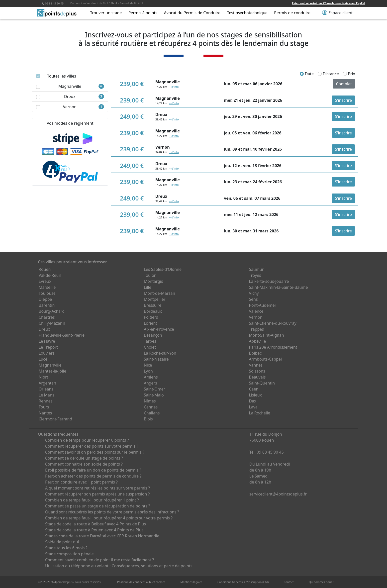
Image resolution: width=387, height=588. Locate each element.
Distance (328, 74)
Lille (148, 287)
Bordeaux (153, 311)
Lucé (43, 359)
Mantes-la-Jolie (52, 371)
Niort (43, 377)
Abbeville (257, 341)
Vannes (256, 365)
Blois (148, 419)
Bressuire (153, 305)
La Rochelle (259, 413)
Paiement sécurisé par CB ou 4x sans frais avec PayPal (328, 3)
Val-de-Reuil (50, 275)
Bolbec (255, 353)
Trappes (256, 329)
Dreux (44, 329)
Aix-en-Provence (159, 329)
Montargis (153, 281)
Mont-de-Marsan (160, 293)
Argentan (47, 383)
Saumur (256, 269)
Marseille (47, 287)
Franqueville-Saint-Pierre (62, 335)
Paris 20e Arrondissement (273, 347)
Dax (252, 401)
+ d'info (174, 87)
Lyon (148, 371)
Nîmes (150, 401)
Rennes (46, 401)
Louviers (47, 353)
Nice (148, 365)
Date (307, 74)
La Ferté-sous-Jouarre (269, 281)
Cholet (150, 347)
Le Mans (47, 395)
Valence (256, 311)
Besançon (153, 335)
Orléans (46, 389)
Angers (150, 383)
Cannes (151, 407)
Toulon (150, 275)
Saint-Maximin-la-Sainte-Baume (278, 287)
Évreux (45, 281)
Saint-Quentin (262, 383)
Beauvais (257, 377)
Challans (152, 413)
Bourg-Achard (52, 311)
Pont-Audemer (263, 305)
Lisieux (255, 395)
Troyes (255, 275)
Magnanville (50, 365)
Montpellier (155, 299)
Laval (254, 407)
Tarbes (150, 341)
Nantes (45, 413)
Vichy (254, 293)
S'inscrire (343, 100)
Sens (253, 299)
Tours (44, 407)
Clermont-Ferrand (55, 419)
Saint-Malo (154, 395)
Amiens (151, 377)
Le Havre (47, 341)
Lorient (151, 323)
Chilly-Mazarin (52, 323)
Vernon (256, 317)
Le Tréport (48, 347)
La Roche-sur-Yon (160, 353)
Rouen (45, 269)
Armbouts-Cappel (265, 359)
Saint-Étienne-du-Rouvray (273, 323)
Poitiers (151, 317)
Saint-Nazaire (156, 359)
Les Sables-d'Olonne (163, 269)
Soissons (257, 371)
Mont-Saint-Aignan (266, 335)
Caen (254, 389)
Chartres (47, 317)
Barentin (47, 305)
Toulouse (47, 293)
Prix (349, 74)
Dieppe (45, 299)
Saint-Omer (155, 389)
